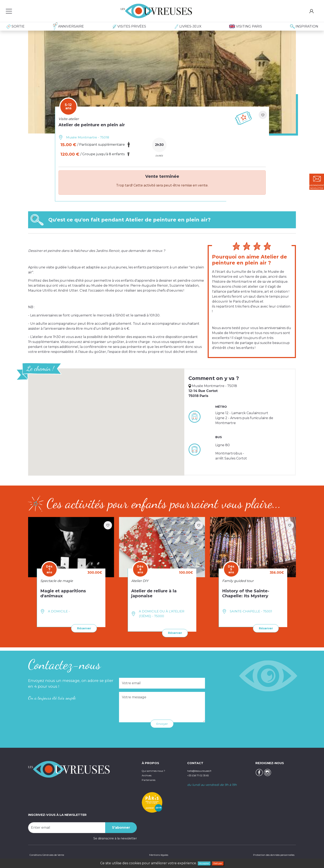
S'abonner (121, 827)
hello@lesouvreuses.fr (204, 770)
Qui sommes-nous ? (157, 770)
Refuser (220, 863)
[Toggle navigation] (9, 11)
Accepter (202, 863)
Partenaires (150, 779)
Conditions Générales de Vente (51, 855)
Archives (148, 774)
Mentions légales (157, 855)
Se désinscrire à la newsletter (115, 837)
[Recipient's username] (67, 827)
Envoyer (162, 723)
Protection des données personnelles (267, 855)
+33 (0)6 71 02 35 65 (202, 774)
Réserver (82, 628)
